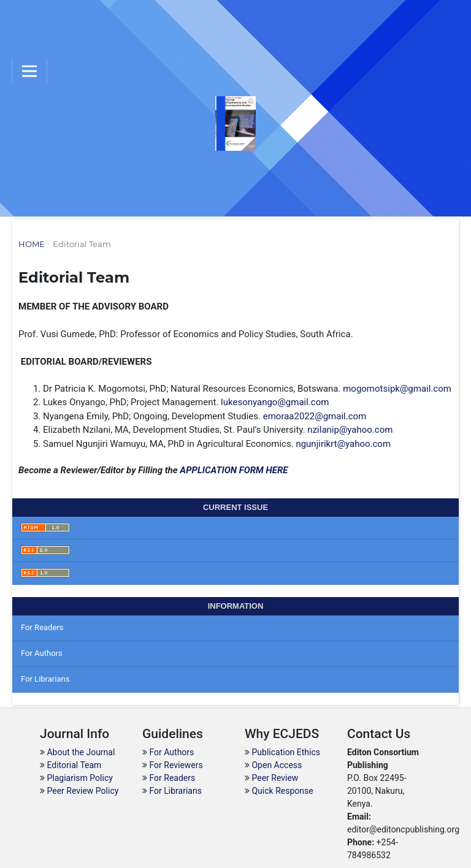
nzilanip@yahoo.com (350, 430)
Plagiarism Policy (79, 778)
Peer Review (275, 778)
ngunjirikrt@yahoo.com (343, 444)
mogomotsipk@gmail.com (397, 389)
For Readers (42, 627)
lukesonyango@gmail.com (275, 402)
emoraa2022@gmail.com (315, 416)
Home (32, 244)
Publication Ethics (286, 752)
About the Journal (81, 752)
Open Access (277, 765)
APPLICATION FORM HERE (234, 470)
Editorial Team (74, 765)
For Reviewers (176, 765)
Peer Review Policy (82, 791)
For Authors (42, 653)
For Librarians (45, 679)
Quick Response (282, 791)
